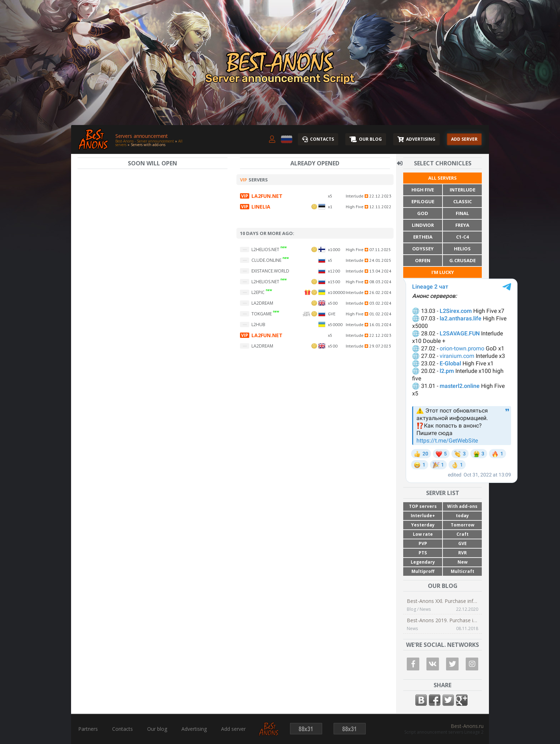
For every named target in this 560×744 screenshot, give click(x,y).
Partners (88, 729)
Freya (462, 225)
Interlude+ (423, 516)
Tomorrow (462, 525)
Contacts (122, 729)
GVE (462, 543)
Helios (462, 249)
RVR (462, 553)
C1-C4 (462, 237)
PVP (423, 543)
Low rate (423, 534)
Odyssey (423, 249)
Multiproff (423, 571)
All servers (442, 178)
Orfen (423, 260)
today (462, 516)
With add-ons (462, 506)
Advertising (194, 729)
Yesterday (423, 525)
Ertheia (423, 237)
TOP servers (423, 506)
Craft (462, 534)
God (423, 213)
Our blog (157, 729)
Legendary (423, 562)
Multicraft (462, 571)
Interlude (462, 190)
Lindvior (423, 225)
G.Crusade (462, 260)
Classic (462, 201)
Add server (233, 729)
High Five (423, 190)
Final (462, 213)
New (462, 562)
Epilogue (423, 201)
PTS (423, 553)
